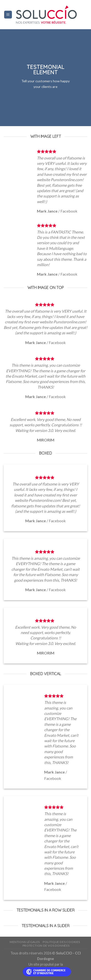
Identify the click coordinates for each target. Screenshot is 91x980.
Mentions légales (25, 942)
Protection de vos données (46, 946)
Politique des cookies (61, 942)
